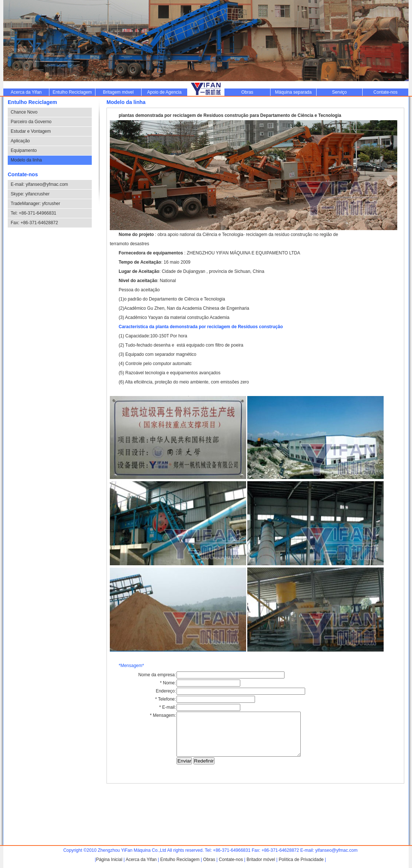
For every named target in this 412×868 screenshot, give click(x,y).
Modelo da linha (26, 160)
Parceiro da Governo (31, 122)
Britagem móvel (118, 92)
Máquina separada (293, 92)
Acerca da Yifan (26, 92)
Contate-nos (385, 92)
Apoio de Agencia (164, 92)
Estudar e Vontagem (31, 131)
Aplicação (20, 141)
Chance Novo (24, 112)
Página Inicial (109, 860)
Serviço (339, 92)
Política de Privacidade (301, 860)
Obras (247, 92)
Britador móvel (261, 860)
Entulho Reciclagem (72, 92)
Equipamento (24, 150)
